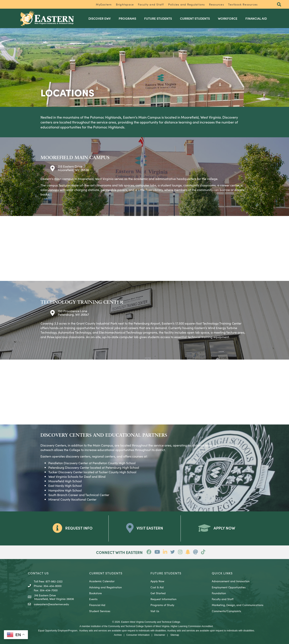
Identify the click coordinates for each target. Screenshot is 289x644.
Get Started (158, 593)
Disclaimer (160, 635)
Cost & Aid (157, 587)
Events (93, 599)
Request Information (163, 599)
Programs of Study (162, 605)
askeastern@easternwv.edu (51, 604)
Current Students (195, 18)
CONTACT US (38, 573)
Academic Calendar (102, 581)
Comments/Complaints (226, 611)
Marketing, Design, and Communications (238, 605)
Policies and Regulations (187, 4)
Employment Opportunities (229, 587)
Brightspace (125, 4)
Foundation (219, 593)
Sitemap (175, 635)
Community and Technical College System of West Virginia (139, 626)
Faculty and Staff (151, 4)
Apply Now (157, 581)
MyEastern (104, 4)
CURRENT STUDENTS (106, 573)
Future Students (158, 18)
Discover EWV (100, 18)
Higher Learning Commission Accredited (192, 626)
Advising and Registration (106, 587)
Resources (217, 4)
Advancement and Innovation (231, 581)
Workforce (228, 18)
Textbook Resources (243, 4)
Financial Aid (256, 18)
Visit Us (155, 611)
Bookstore (95, 593)
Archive (118, 635)
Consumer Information (138, 635)
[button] (279, 5)
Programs (127, 18)
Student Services (100, 611)
